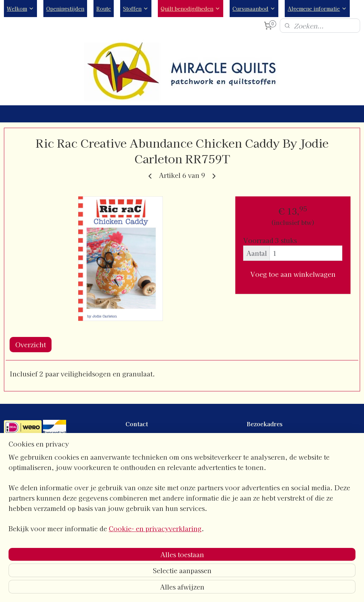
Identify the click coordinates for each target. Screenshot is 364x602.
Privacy (13, 507)
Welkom (20, 9)
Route (104, 9)
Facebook (137, 499)
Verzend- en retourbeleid (36, 515)
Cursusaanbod (254, 9)
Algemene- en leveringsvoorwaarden (50, 499)
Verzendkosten (23, 523)
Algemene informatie (317, 9)
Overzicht (31, 344)
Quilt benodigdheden (191, 9)
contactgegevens (146, 438)
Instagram (138, 507)
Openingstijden (65, 9)
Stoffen (136, 9)
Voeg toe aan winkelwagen (293, 274)
